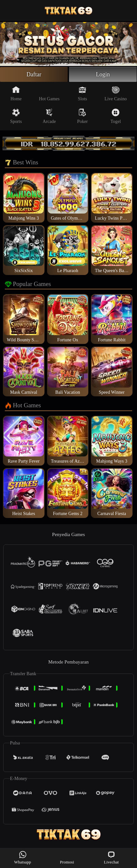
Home (16, 93)
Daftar (34, 74)
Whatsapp (23, 857)
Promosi (67, 857)
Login (103, 74)
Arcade (49, 116)
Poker (82, 116)
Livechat (111, 857)
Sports (16, 116)
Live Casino (116, 93)
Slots (83, 93)
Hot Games (49, 93)
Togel (116, 116)
